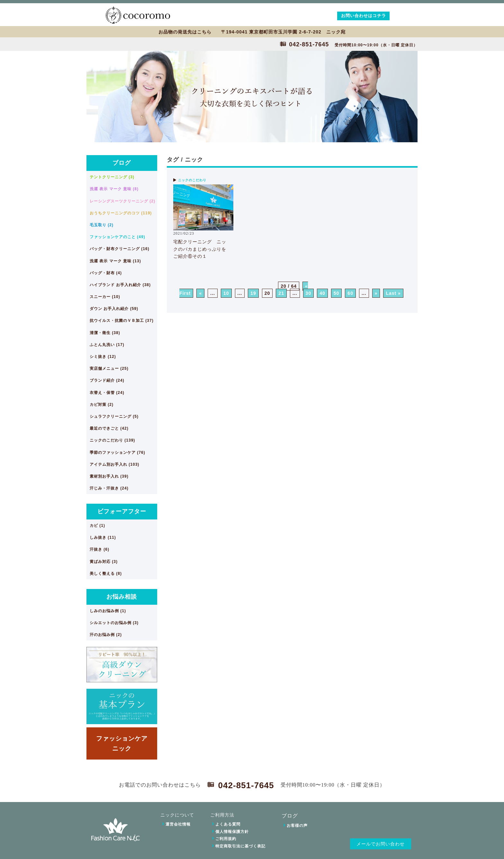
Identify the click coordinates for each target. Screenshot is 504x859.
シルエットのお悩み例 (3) (114, 623)
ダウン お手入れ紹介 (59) (114, 309)
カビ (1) (97, 526)
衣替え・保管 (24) (107, 393)
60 (350, 293)
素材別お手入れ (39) (109, 476)
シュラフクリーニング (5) (114, 416)
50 (337, 293)
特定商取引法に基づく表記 (240, 846)
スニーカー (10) (105, 297)
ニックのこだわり (192, 180)
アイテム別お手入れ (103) (114, 464)
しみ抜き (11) (103, 537)
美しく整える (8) (106, 574)
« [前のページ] (200, 293)
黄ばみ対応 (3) (104, 562)
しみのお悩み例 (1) (108, 611)
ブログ (122, 163)
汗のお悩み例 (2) (106, 635)
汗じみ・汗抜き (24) (109, 488)
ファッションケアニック (122, 743)
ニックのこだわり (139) (112, 440)
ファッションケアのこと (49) (117, 237)
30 (309, 293)
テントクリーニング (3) (112, 177)
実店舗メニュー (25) (109, 369)
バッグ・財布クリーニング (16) (120, 249)
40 (322, 293)
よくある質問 (228, 824)
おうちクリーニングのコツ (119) (121, 213)
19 (253, 293)
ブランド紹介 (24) (107, 380)
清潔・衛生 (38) (105, 333)
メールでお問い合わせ (381, 844)
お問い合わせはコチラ (364, 16)
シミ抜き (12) (103, 357)
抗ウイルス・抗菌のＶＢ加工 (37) (122, 321)
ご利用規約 (226, 839)
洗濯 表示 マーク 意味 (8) (114, 189)
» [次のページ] (376, 293)
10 (226, 293)
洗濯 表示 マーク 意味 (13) (115, 261)
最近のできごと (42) (109, 428)
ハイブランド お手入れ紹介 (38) (120, 285)
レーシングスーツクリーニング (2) (122, 201)
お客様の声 (297, 826)
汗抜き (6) (99, 549)
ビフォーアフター (122, 511)
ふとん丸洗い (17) (107, 345)
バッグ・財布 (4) (106, 273)
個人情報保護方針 (232, 832)
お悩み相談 (122, 597)
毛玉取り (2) (102, 225)
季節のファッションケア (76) (117, 453)
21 (281, 293)
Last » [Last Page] (393, 293)
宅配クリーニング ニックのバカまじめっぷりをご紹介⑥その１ (200, 249)
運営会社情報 (178, 824)
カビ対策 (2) (102, 405)
